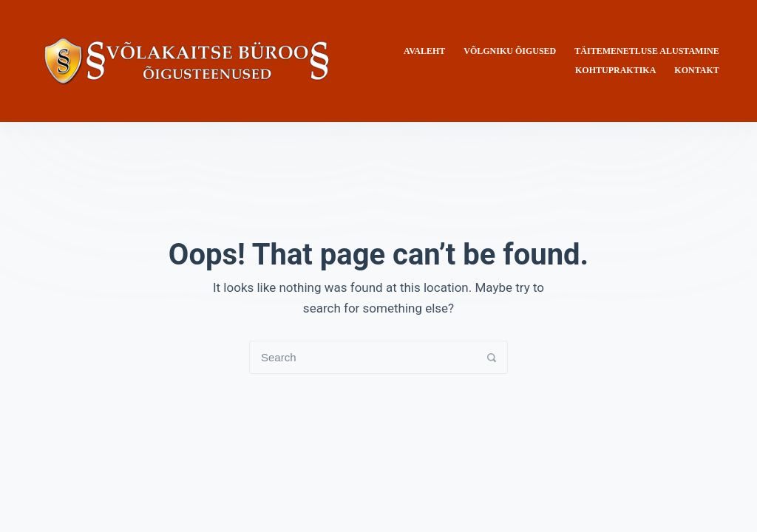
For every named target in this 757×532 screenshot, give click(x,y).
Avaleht (424, 51)
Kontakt (696, 70)
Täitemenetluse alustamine (647, 51)
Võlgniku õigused (510, 51)
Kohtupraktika (615, 70)
